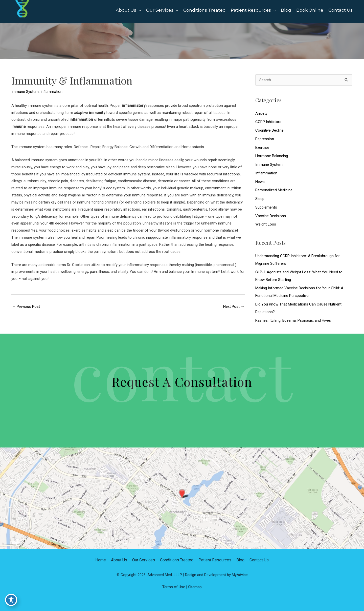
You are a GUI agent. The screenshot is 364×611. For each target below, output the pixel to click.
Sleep (260, 199)
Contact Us (259, 560)
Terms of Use (174, 587)
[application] (139, 10)
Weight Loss (266, 224)
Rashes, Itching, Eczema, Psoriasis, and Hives (293, 320)
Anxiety (261, 113)
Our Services (144, 560)
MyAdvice (240, 575)
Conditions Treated (177, 560)
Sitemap (195, 587)
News (260, 182)
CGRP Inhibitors (268, 122)
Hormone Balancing (272, 156)
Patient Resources (215, 560)
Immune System (25, 92)
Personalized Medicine (274, 190)
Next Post (234, 307)
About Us (119, 560)
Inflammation (51, 92)
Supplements (266, 207)
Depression (265, 139)
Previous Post (26, 307)
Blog (240, 560)
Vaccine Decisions (271, 216)
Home (101, 560)
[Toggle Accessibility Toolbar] (11, 600)
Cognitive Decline (269, 130)
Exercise (262, 148)
